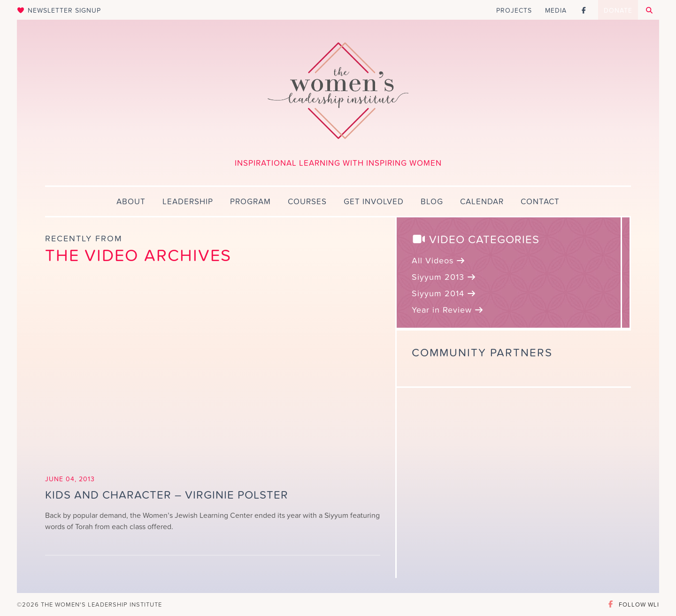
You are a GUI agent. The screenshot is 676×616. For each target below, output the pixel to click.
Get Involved (374, 202)
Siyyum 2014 (444, 294)
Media (556, 11)
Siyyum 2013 (444, 277)
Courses (307, 202)
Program (250, 202)
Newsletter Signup (59, 11)
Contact (540, 202)
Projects (514, 11)
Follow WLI (633, 604)
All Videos (439, 261)
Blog (432, 202)
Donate (618, 11)
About (131, 202)
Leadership (188, 202)
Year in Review (448, 310)
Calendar (482, 202)
